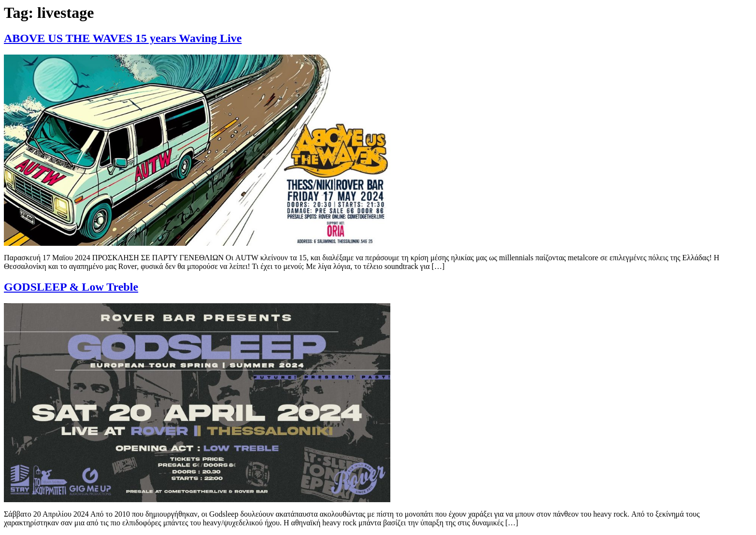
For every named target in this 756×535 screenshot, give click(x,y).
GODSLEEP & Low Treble (71, 287)
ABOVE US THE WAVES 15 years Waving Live (123, 38)
